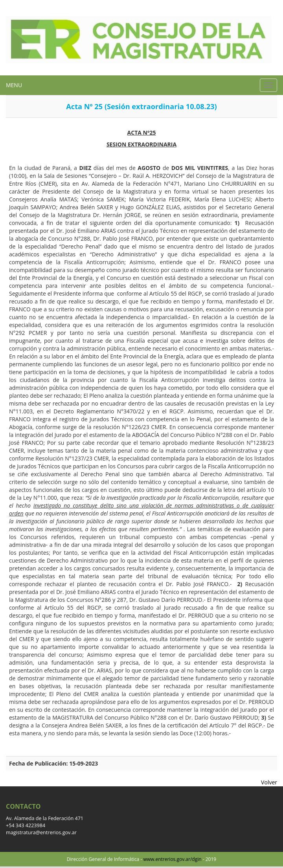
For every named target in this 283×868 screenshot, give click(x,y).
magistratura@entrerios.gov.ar (41, 832)
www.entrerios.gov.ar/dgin (172, 859)
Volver (269, 782)
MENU (14, 85)
